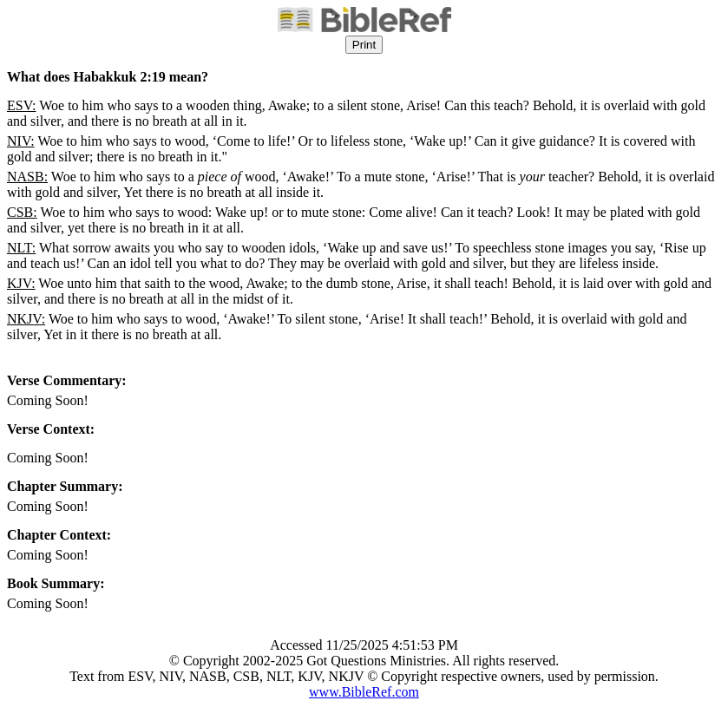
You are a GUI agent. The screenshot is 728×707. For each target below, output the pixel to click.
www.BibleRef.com (364, 692)
